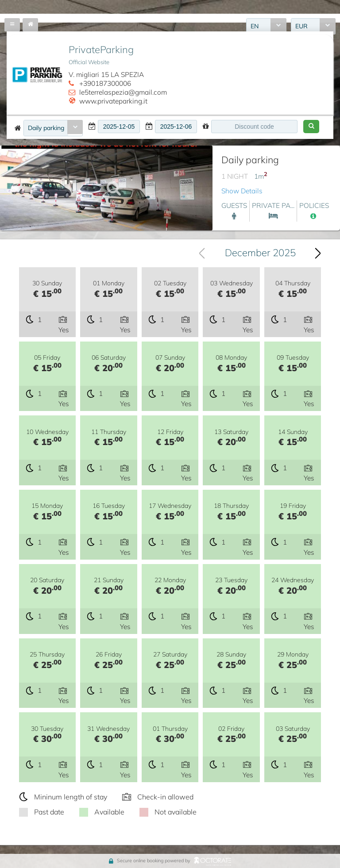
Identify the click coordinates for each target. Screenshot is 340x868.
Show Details (242, 191)
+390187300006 (105, 83)
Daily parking (46, 128)
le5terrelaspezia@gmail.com (123, 92)
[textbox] (119, 127)
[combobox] (53, 128)
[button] (311, 127)
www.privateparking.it (113, 101)
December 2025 (260, 253)
